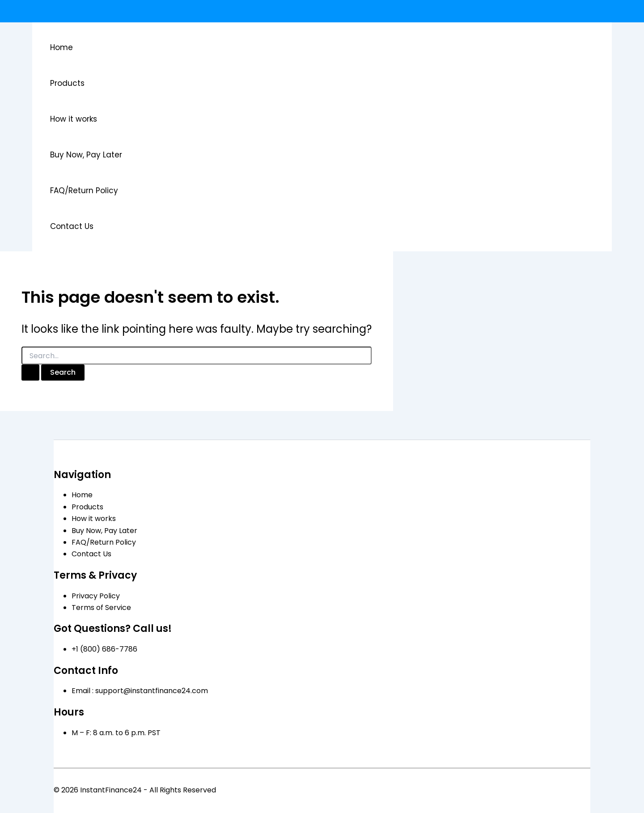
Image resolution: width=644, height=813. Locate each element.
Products (67, 83)
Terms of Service (101, 608)
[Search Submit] (30, 373)
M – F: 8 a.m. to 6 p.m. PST (116, 733)
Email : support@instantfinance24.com (140, 691)
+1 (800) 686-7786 (104, 649)
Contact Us (72, 226)
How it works (74, 119)
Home (61, 47)
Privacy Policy (96, 596)
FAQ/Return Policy (84, 191)
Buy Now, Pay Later (86, 155)
